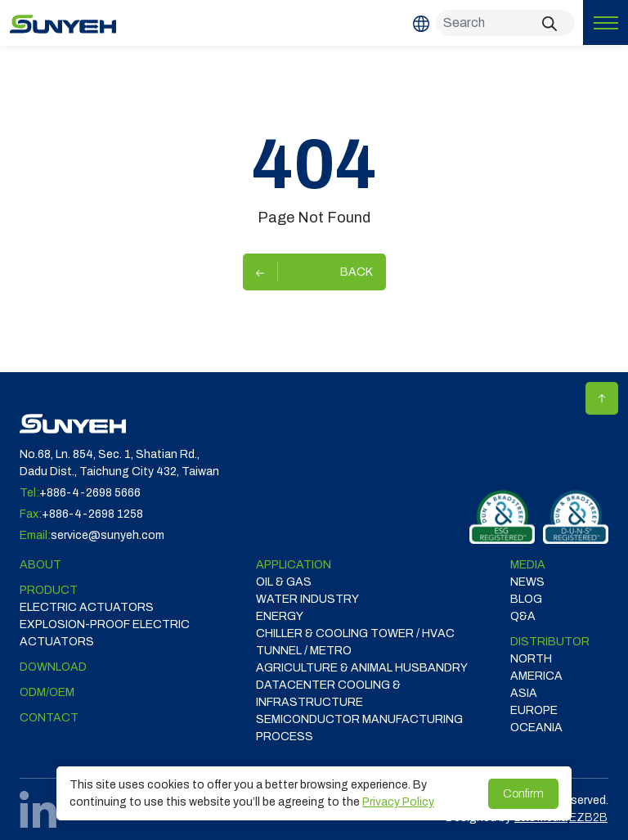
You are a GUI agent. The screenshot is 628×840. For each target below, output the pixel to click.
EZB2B (588, 818)
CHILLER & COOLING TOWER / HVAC (355, 633)
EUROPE (534, 710)
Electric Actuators (87, 607)
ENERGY (280, 616)
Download (53, 667)
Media (528, 565)
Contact (49, 718)
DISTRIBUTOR (550, 642)
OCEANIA (536, 728)
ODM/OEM (47, 692)
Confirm (523, 794)
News (527, 582)
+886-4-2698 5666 (90, 493)
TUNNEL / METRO (304, 651)
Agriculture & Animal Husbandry (362, 668)
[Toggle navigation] (606, 22)
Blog (526, 599)
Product (49, 590)
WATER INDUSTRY (307, 599)
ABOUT (40, 565)
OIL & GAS (284, 582)
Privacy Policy (398, 802)
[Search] (505, 23)
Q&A (523, 616)
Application (294, 565)
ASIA (524, 693)
